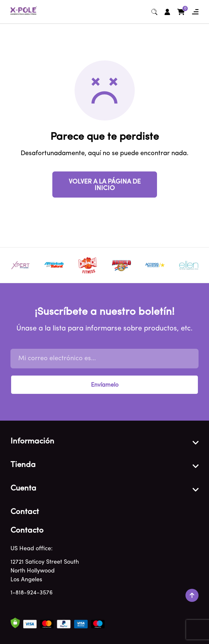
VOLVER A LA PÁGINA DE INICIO (105, 185)
